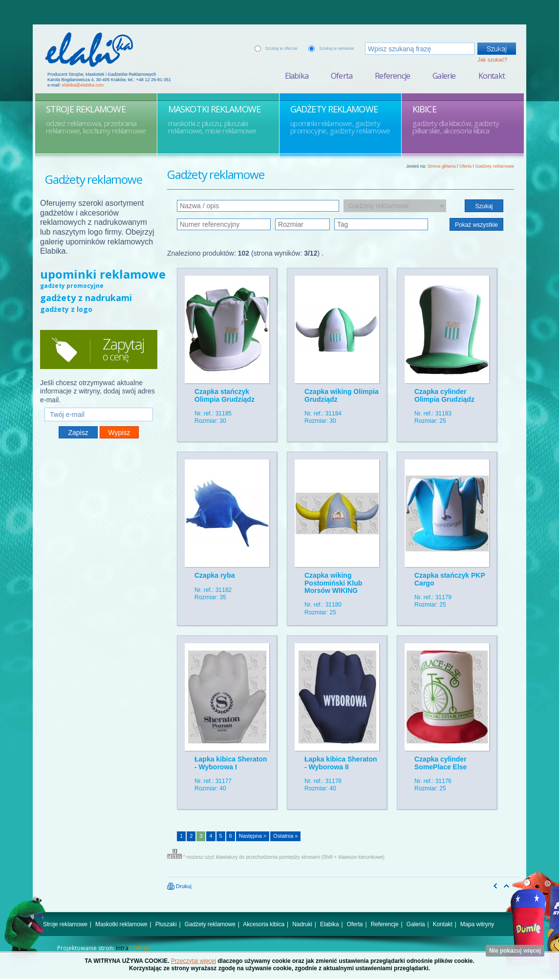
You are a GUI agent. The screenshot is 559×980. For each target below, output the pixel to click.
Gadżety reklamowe (494, 166)
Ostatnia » (285, 836)
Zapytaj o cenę (99, 349)
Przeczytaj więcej (193, 961)
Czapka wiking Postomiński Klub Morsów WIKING (333, 583)
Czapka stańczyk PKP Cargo (450, 579)
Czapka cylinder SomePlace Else (441, 763)
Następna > (253, 836)
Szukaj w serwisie (336, 48)
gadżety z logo (66, 309)
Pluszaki (166, 924)
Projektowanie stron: (103, 948)
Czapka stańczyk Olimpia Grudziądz (225, 395)
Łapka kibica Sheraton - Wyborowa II (341, 763)
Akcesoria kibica (264, 924)
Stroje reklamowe (65, 924)
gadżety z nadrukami (86, 298)
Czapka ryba (215, 575)
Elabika (297, 76)
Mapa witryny (477, 924)
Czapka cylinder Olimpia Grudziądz (444, 395)
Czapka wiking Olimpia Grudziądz (342, 395)
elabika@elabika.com (83, 85)
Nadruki (302, 924)
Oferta (342, 76)
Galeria (416, 924)
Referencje (392, 76)
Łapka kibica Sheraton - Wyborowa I (231, 763)
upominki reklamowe (103, 274)
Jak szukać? (492, 60)
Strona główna (442, 166)
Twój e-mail (99, 403)
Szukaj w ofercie (281, 48)
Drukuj (179, 886)
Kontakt (492, 76)
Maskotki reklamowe (121, 924)
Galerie (444, 76)
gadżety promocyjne (72, 286)
